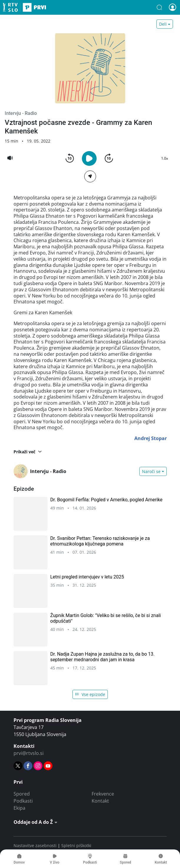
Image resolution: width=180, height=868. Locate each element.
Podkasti (23, 801)
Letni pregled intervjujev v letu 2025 (87, 577)
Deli (163, 24)
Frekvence (103, 794)
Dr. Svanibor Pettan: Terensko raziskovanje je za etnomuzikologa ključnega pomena (100, 541)
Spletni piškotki (76, 845)
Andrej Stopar (151, 438)
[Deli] (90, 176)
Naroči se (151, 471)
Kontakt (100, 801)
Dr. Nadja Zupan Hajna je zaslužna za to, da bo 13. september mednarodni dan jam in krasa (103, 657)
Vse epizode (90, 694)
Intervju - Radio (21, 113)
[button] (159, 7)
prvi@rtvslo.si (29, 753)
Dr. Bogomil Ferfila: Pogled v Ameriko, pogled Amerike (106, 500)
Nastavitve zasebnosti (35, 845)
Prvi (24, 7)
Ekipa (19, 808)
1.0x (165, 158)
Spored (22, 794)
